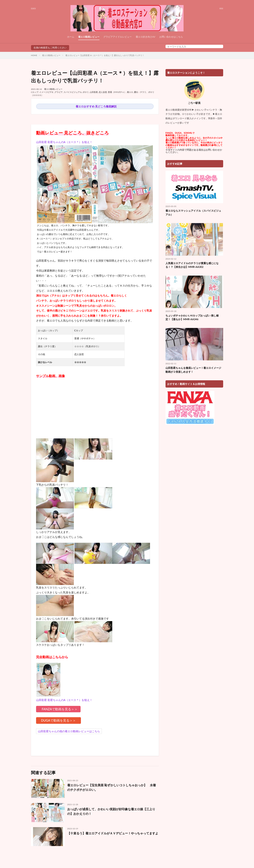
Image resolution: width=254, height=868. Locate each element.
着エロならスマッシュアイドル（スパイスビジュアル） (193, 213)
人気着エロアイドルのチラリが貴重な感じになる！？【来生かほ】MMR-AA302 (192, 265)
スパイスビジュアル (73, 92)
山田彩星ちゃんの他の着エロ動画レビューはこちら (69, 731)
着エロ (130, 92)
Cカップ (35, 92)
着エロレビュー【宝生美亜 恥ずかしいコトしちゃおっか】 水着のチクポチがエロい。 (112, 787)
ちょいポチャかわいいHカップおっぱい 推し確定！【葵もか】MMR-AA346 (192, 317)
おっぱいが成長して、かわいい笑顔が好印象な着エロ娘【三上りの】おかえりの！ (111, 811)
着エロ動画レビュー (89, 37)
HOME (34, 55)
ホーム (71, 37)
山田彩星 (94, 92)
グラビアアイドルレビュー (117, 37)
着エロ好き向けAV (146, 37)
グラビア (58, 92)
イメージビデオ (46, 92)
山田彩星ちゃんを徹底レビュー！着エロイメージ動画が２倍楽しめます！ (193, 370)
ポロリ (86, 92)
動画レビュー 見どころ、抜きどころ (72, 133)
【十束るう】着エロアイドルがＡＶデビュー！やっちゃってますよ (113, 833)
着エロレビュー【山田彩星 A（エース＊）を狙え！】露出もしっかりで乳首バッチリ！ (105, 55)
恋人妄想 (103, 92)
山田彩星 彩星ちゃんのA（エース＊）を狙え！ (64, 142)
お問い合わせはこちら (171, 37)
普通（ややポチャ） (117, 92)
